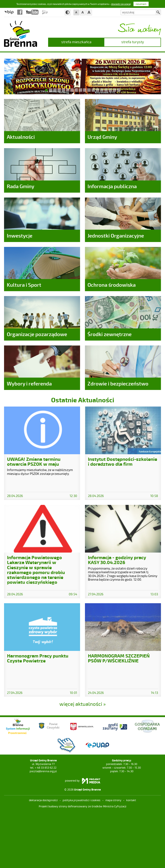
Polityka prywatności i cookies (82, 857)
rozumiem (141, 4)
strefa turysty (133, 42)
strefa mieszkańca (76, 42)
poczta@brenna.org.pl (43, 828)
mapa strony (113, 857)
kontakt (131, 857)
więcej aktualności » (83, 760)
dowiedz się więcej (121, 4)
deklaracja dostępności (43, 857)
